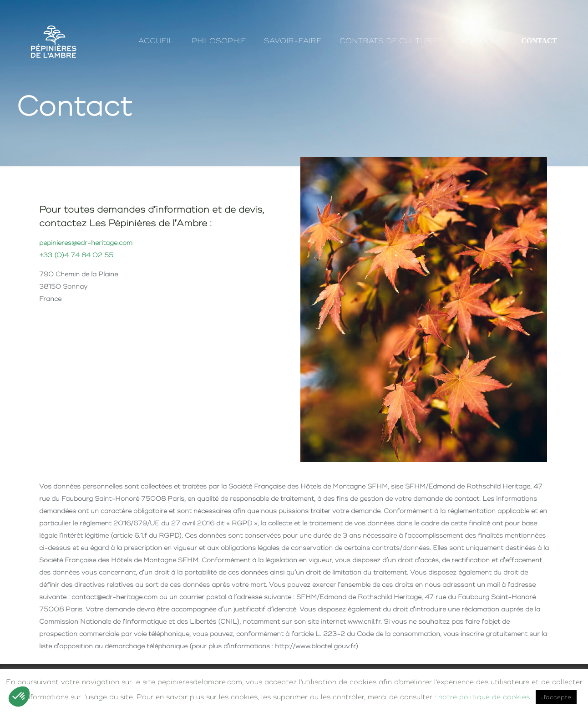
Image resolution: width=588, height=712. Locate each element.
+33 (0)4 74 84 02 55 (76, 255)
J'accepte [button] (556, 697)
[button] (19, 697)
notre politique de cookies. (485, 697)
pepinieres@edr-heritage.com (86, 243)
